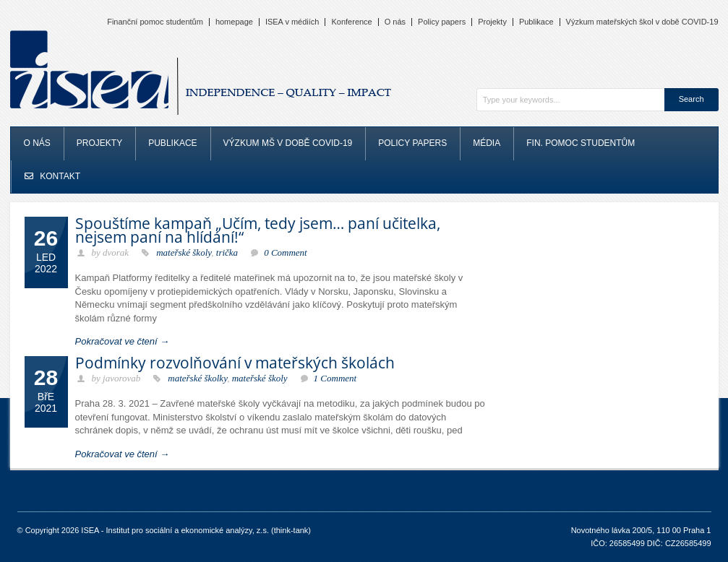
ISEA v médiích (292, 22)
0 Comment (286, 252)
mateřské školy (184, 252)
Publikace (536, 22)
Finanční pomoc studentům (155, 22)
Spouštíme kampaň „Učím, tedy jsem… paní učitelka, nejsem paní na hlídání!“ (258, 230)
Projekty (492, 22)
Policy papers (442, 22)
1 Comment (335, 378)
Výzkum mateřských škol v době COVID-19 (642, 22)
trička (227, 252)
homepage (234, 22)
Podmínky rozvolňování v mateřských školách (235, 363)
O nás (395, 22)
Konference (351, 22)
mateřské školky (197, 378)
